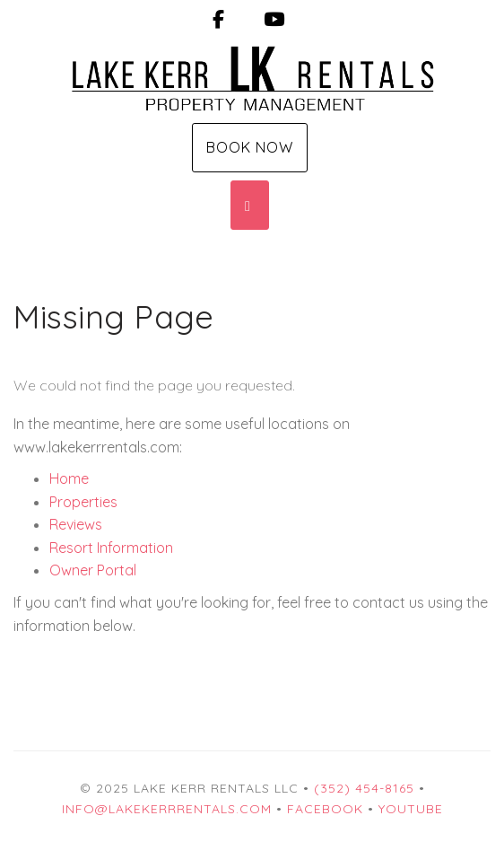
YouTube (411, 809)
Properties (83, 502)
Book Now (250, 147)
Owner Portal (93, 570)
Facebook (325, 809)
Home (69, 478)
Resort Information (111, 548)
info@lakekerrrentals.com (167, 809)
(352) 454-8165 (364, 788)
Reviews (76, 524)
